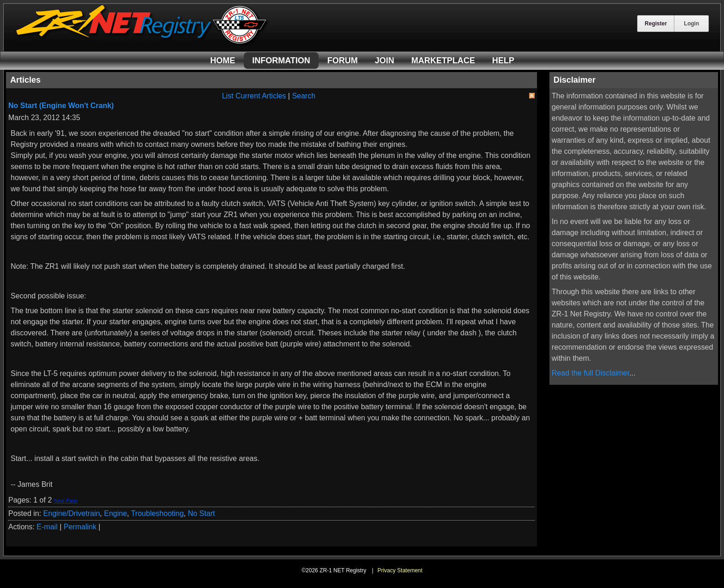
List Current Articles (254, 96)
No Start (202, 513)
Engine (115, 513)
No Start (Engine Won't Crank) (61, 106)
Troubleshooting (157, 513)
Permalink (80, 527)
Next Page (66, 501)
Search (304, 96)
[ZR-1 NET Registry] (142, 43)
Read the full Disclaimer (591, 373)
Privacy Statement (400, 570)
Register (656, 24)
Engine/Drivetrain (72, 513)
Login (691, 24)
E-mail (47, 527)
